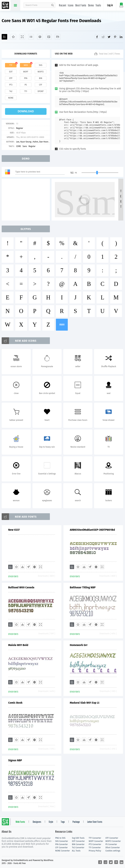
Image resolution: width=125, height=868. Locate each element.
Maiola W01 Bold (18, 645)
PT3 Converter (95, 844)
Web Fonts (20, 822)
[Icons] (49, 37)
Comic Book (15, 703)
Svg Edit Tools (78, 838)
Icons (71, 6)
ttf (11, 65)
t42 (11, 91)
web (26, 65)
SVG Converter (62, 841)
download (26, 111)
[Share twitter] (109, 37)
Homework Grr (79, 645)
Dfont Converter (113, 848)
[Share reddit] (103, 37)
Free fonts (6, 6)
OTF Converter (112, 838)
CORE (18, 146)
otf (11, 78)
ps (26, 85)
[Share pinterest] (115, 37)
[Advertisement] (27, 200)
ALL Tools (76, 851)
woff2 (41, 72)
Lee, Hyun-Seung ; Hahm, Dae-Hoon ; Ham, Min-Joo (39, 142)
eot (11, 72)
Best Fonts (81, 6)
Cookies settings (113, 851)
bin (41, 78)
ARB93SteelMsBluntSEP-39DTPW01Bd (92, 530)
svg (40, 65)
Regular (19, 128)
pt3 (11, 85)
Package (76, 822)
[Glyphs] (31, 37)
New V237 (14, 530)
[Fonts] (58, 37)
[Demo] (22, 37)
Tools (98, 6)
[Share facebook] (97, 37)
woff (26, 72)
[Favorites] (13, 37)
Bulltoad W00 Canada (21, 587)
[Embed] (34, 567)
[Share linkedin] (121, 37)
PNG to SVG (60, 838)
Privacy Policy (95, 851)
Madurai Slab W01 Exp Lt (85, 703)
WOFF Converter (96, 841)
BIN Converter (78, 844)
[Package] (40, 37)
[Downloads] (22, 567)
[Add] (4, 37)
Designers (37, 822)
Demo (91, 6)
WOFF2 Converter (113, 841)
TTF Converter (95, 838)
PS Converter (111, 844)
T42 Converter (78, 848)
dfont (40, 91)
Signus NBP (15, 760)
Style (51, 822)
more (62, 325)
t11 (26, 91)
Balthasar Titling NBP (83, 587)
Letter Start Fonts (95, 822)
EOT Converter (78, 841)
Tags (63, 822)
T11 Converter (95, 848)
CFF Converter (61, 848)
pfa (26, 78)
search (53, 5)
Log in (110, 5)
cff (41, 85)
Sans (25, 146)
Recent (62, 6)
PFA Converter (61, 844)
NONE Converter (62, 851)
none (11, 98)
